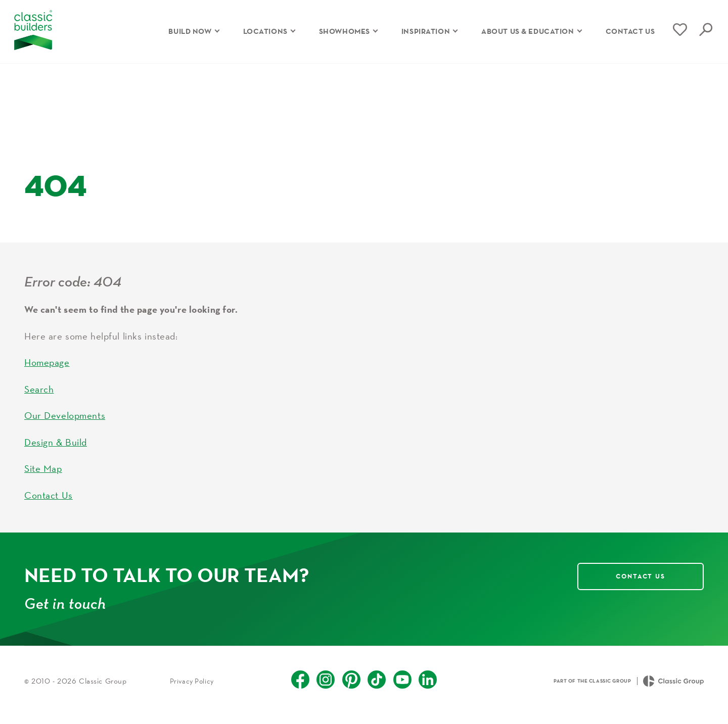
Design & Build (56, 450)
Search (39, 397)
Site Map (43, 476)
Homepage (47, 370)
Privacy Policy (192, 689)
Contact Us (49, 503)
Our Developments (65, 423)
